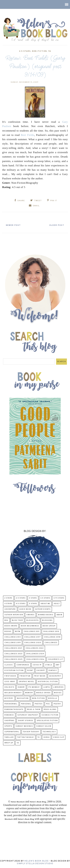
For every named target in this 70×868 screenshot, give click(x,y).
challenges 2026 (35, 659)
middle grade (43, 693)
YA (50, 51)
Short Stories (26, 721)
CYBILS (49, 665)
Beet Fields (28, 135)
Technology (49, 732)
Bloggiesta (33, 620)
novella (53, 698)
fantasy (53, 670)
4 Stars (8, 604)
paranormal (11, 704)
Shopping (9, 721)
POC (48, 704)
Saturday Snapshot (28, 715)
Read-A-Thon (34, 709)
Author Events (43, 609)
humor (21, 687)
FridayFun (25, 676)
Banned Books (46, 615)
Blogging (47, 620)
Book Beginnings (30, 626)
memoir (29, 693)
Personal (26, 704)
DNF (58, 665)
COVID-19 (37, 665)
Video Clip (59, 737)
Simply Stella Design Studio (35, 864)
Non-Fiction (39, 51)
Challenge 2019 (13, 643)
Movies (58, 693)
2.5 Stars (21, 598)
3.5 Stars (45, 598)
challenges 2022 (35, 648)
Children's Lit (55, 659)
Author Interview (14, 615)
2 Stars (8, 598)
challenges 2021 (13, 648)
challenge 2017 (32, 637)
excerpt (41, 670)
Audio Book (25, 609)
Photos (39, 704)
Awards (30, 615)
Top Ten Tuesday (26, 737)
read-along (50, 709)
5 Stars (33, 604)
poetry (57, 704)
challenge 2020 (33, 643)
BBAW (59, 615)
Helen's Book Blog (36, 861)
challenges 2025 (14, 659)
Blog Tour (17, 620)
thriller (9, 737)
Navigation (23, 698)
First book (10, 676)
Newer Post (13, 225)
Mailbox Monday (13, 693)
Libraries (58, 687)
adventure (10, 609)
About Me (45, 604)
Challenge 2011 (32, 632)
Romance (9, 715)
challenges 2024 (35, 654)
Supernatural (12, 732)
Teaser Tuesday (31, 732)
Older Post (57, 225)
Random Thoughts (14, 709)
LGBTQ (47, 687)
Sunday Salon (44, 726)
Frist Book (40, 676)
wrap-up (9, 743)
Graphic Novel (27, 682)
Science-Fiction (50, 715)
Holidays (9, 687)
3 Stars (33, 598)
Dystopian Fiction (14, 670)
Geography (55, 676)
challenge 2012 (51, 632)
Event (30, 670)
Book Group (49, 626)
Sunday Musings (24, 726)
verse (47, 737)
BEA (6, 620)
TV (39, 737)
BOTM (18, 632)
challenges (51, 643)
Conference (23, 665)
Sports (8, 726)
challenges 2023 (14, 654)
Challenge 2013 (13, 637)
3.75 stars (59, 598)
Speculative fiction (47, 721)
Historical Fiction (48, 682)
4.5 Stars (25, 51)
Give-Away (10, 682)
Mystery (9, 698)
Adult (57, 604)
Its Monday (34, 687)
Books (8, 632)
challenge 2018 (52, 637)
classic (9, 665)
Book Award (11, 626)
